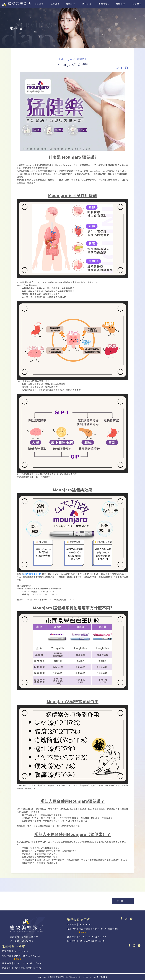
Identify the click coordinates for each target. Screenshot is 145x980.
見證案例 (137, 4)
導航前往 (84, 932)
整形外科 (88, 4)
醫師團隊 (120, 4)
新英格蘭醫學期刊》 (32, 574)
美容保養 (104, 4)
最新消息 (55, 4)
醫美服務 (72, 4)
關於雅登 (39, 4)
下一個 (122, 901)
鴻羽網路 (104, 977)
